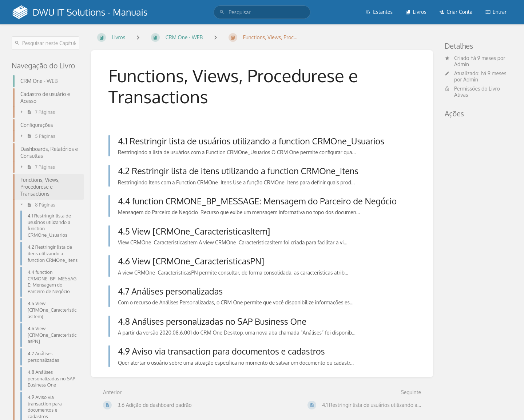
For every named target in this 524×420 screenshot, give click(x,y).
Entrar (496, 12)
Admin (462, 64)
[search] (262, 12)
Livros (416, 12)
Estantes (379, 12)
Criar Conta (456, 12)
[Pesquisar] (222, 12)
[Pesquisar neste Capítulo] (45, 43)
